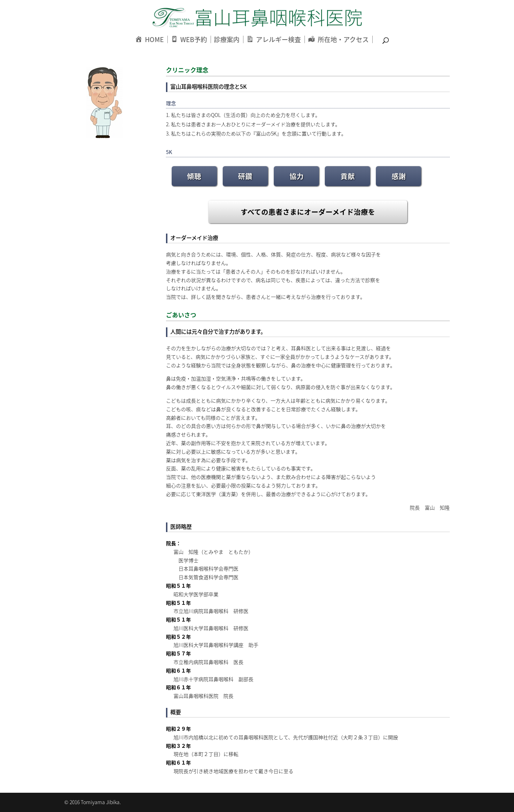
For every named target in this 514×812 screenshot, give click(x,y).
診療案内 (227, 39)
